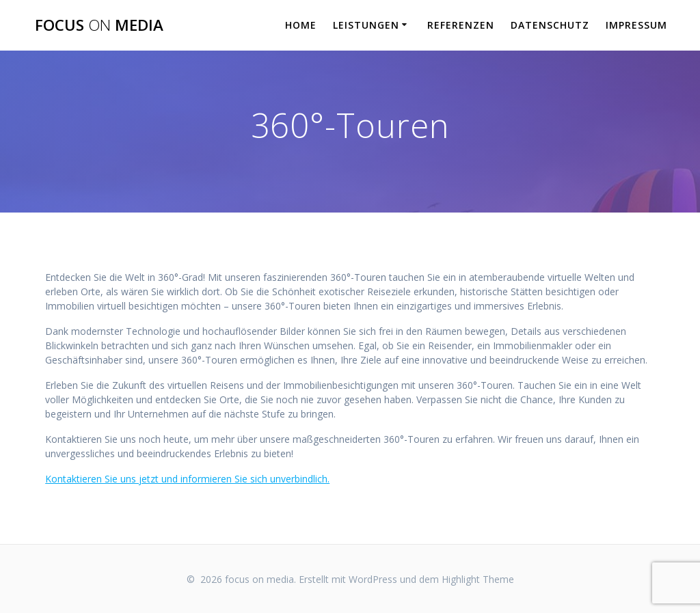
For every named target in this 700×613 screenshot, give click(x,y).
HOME (301, 25)
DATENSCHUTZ (550, 25)
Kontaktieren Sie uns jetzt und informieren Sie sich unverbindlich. (187, 479)
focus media (99, 25)
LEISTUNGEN (366, 25)
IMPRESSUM (636, 25)
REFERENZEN (461, 25)
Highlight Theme (478, 579)
